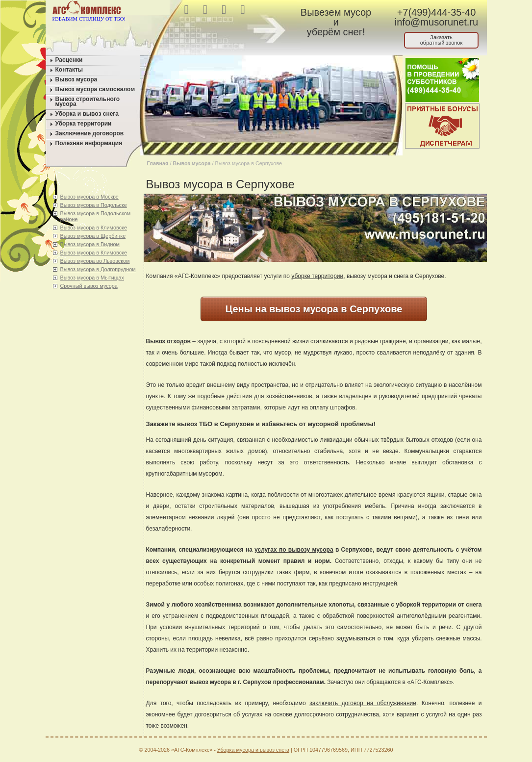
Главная (158, 163)
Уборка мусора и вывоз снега (253, 750)
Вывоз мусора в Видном (90, 244)
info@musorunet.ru (436, 22)
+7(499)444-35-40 (437, 12)
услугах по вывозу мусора (294, 550)
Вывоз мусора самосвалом (95, 89)
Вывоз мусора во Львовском (95, 261)
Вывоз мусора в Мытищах (92, 278)
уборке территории (317, 276)
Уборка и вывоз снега (87, 114)
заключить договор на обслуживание (363, 703)
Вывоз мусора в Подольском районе (96, 216)
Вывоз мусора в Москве (89, 197)
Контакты (69, 70)
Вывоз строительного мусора (88, 102)
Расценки (69, 60)
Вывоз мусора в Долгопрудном (98, 269)
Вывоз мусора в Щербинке (93, 236)
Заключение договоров (90, 133)
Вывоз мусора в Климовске (94, 228)
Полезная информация (89, 143)
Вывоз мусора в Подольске (94, 205)
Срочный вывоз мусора (89, 286)
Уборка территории (84, 124)
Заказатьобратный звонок (442, 40)
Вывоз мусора (76, 79)
